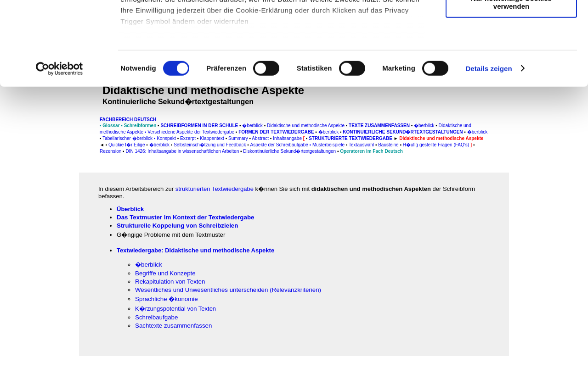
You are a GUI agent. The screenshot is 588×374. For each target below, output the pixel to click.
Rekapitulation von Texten (170, 282)
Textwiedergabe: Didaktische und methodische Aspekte (195, 250)
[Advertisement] (46, 191)
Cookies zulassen (511, 23)
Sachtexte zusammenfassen (173, 326)
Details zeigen (489, 147)
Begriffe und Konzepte (165, 273)
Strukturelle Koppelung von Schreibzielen (177, 226)
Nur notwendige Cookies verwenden (511, 80)
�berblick (149, 265)
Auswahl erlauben (511, 50)
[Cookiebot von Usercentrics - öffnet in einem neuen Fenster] (59, 147)
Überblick (130, 209)
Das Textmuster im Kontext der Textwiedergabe (185, 217)
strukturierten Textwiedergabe (215, 189)
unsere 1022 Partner (183, 33)
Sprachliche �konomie (167, 299)
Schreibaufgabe (156, 317)
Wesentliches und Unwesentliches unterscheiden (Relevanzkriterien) (228, 290)
